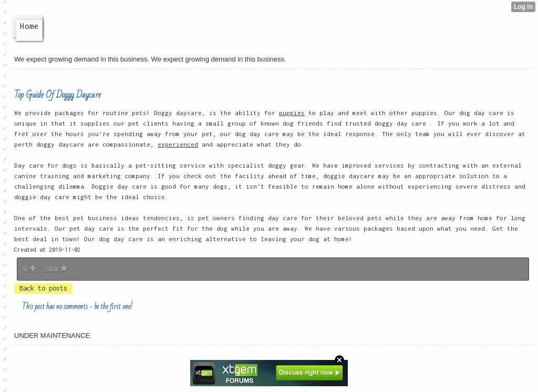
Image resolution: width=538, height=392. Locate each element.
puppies (292, 113)
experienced (178, 144)
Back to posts (43, 288)
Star (56, 269)
